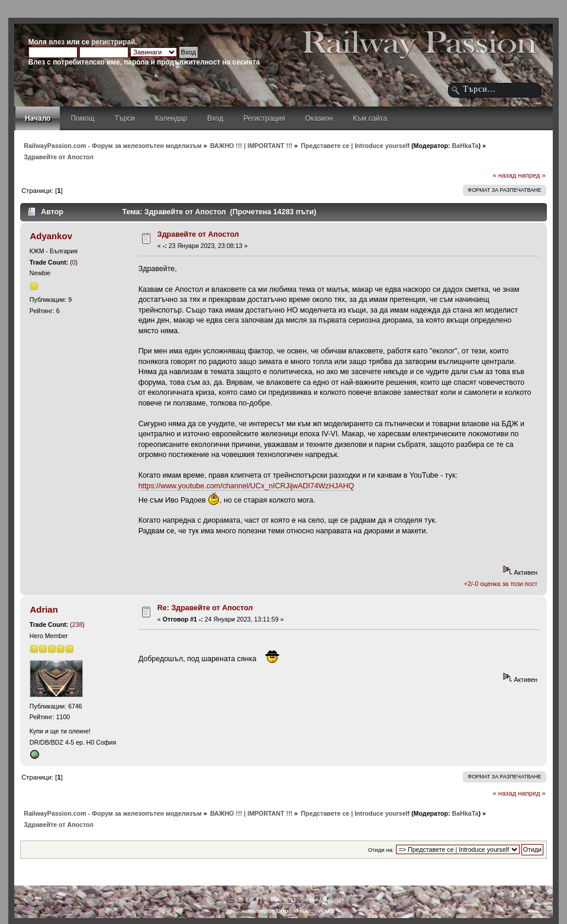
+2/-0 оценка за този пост (501, 584)
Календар (171, 118)
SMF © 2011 (280, 899)
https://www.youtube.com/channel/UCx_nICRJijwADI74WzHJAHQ (247, 486)
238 (78, 624)
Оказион (319, 118)
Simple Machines (322, 899)
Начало (38, 118)
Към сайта (370, 118)
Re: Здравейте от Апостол (205, 608)
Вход (215, 118)
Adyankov (51, 236)
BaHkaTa (465, 146)
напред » (532, 175)
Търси (125, 118)
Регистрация (264, 118)
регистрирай (113, 42)
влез (57, 42)
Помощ (82, 118)
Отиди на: (381, 850)
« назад (504, 175)
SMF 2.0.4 (245, 899)
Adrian (44, 609)
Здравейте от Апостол (198, 234)
